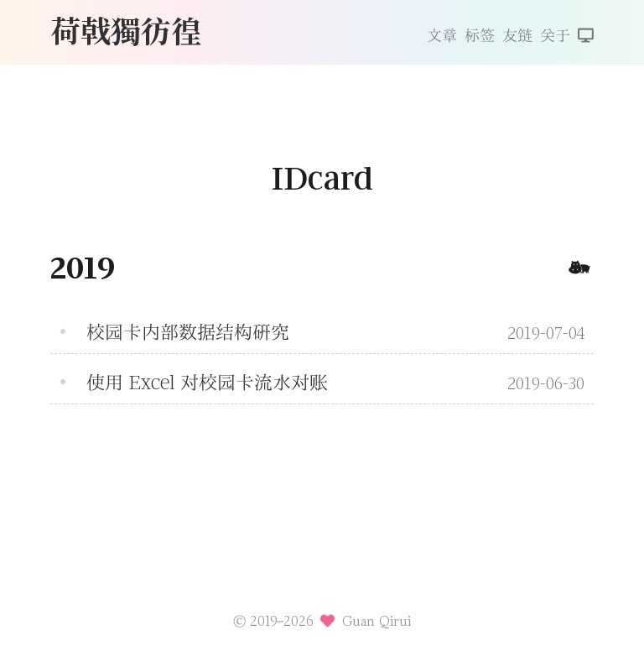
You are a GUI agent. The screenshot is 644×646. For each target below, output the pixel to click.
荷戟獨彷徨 (126, 30)
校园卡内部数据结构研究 (188, 332)
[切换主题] (586, 37)
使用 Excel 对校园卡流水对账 (207, 383)
